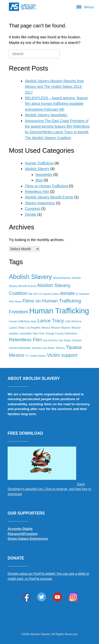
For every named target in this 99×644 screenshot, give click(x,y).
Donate (31, 214)
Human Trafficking (39, 163)
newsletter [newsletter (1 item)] (26, 333)
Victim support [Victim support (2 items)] (62, 355)
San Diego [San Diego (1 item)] (65, 340)
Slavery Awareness (40, 203)
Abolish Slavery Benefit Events (49, 197)
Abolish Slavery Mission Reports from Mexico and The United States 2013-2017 (54, 87)
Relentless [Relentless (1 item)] (71, 333)
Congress (32, 209)
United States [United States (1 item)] (38, 356)
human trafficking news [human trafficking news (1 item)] (23, 321)
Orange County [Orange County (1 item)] (54, 333)
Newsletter (44, 175)
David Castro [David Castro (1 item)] (51, 294)
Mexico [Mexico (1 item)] (46, 328)
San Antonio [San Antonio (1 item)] (50, 340)
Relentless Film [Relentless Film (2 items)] (25, 340)
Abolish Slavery (37, 169)
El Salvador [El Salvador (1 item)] (83, 294)
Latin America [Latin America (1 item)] (73, 321)
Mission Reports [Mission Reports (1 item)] (61, 328)
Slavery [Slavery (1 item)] (60, 348)
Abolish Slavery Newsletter (46, 115)
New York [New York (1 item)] (38, 333)
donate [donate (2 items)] (67, 293)
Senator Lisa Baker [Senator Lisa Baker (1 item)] (43, 348)
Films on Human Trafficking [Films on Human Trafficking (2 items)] (52, 301)
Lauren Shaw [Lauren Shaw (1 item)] (17, 328)
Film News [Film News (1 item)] (15, 301)
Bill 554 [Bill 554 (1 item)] (33, 294)
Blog (39, 180)
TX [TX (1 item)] (27, 356)
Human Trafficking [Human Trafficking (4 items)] (59, 311)
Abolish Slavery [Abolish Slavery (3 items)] (30, 277)
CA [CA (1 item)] (40, 294)
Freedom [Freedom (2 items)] (19, 312)
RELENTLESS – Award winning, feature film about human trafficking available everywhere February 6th (56, 104)
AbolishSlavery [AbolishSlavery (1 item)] (62, 278)
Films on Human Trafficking (46, 186)
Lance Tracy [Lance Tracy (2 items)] (51, 321)
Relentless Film (37, 192)
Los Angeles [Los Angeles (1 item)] (33, 328)
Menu (85, 7)
